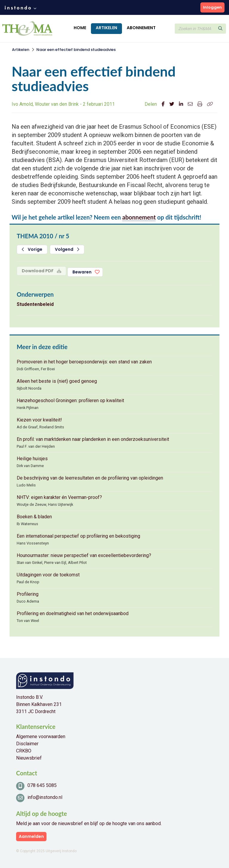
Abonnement (141, 28)
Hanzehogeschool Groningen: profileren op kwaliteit (70, 400)
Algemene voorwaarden (41, 736)
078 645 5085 (42, 785)
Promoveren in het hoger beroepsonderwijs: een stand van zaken (84, 362)
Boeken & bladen (34, 517)
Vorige (32, 249)
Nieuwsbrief (29, 758)
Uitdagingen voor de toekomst (48, 575)
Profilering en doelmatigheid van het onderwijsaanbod (73, 613)
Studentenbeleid (35, 304)
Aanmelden (31, 836)
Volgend (67, 249)
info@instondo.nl (45, 797)
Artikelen (106, 28)
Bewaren (82, 272)
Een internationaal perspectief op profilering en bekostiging (78, 536)
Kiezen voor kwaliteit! (39, 420)
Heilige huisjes (32, 459)
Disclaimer (27, 744)
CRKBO (24, 751)
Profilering (28, 594)
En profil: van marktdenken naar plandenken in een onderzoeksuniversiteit (93, 439)
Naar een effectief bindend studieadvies (76, 50)
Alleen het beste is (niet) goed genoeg (57, 381)
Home (80, 28)
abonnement (139, 217)
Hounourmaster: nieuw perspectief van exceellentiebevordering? (84, 555)
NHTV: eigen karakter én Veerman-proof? (59, 497)
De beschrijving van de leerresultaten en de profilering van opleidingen (90, 478)
